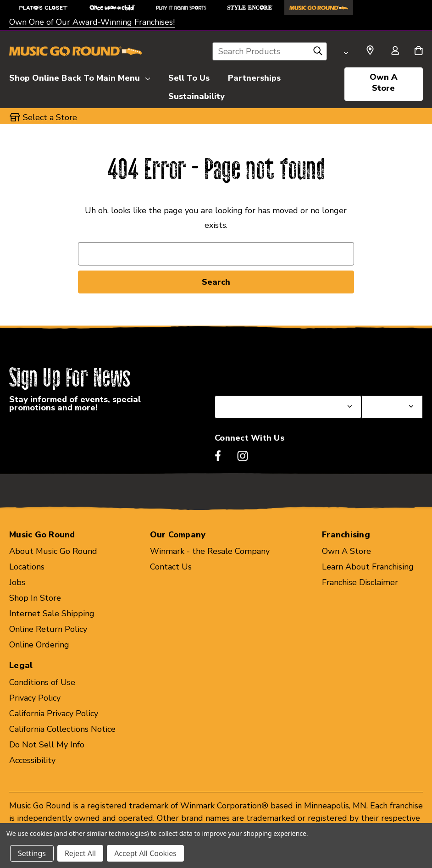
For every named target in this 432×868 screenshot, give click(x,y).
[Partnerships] (254, 77)
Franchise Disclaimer (360, 582)
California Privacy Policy (54, 713)
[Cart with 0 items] (418, 51)
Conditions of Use (42, 682)
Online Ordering (39, 645)
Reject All (80, 853)
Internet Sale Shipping (52, 614)
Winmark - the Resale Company (210, 551)
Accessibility (32, 760)
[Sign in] (395, 51)
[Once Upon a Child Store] (112, 8)
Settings (32, 853)
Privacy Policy (35, 698)
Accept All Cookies (145, 853)
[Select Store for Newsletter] (392, 407)
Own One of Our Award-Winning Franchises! (92, 22)
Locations (27, 567)
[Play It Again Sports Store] (181, 8)
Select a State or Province (264, 373)
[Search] (318, 53)
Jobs (17, 582)
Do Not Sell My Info (47, 745)
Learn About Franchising (368, 567)
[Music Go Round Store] (319, 8)
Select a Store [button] (50, 117)
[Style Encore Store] (250, 8)
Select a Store (388, 373)
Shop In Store (35, 598)
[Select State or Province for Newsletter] (288, 407)
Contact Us (171, 567)
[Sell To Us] (189, 77)
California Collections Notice (62, 729)
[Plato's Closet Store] (44, 8)
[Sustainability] (197, 95)
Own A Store (384, 83)
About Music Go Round (53, 551)
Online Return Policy (48, 629)
